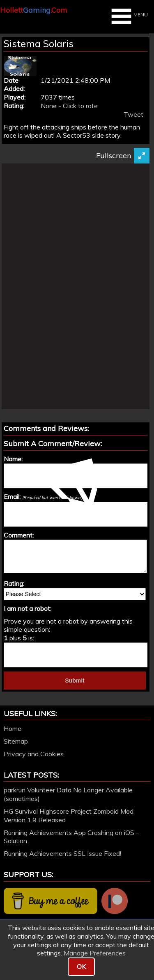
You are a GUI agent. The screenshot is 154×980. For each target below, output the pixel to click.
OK (81, 966)
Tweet (133, 114)
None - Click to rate (69, 106)
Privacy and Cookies (34, 754)
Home (13, 728)
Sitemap (16, 741)
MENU (129, 16)
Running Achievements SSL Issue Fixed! (62, 853)
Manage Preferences (95, 953)
